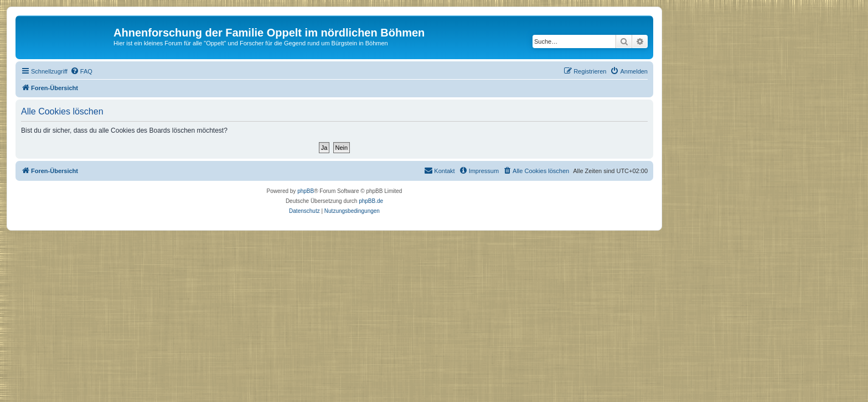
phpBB (306, 191)
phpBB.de (371, 201)
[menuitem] (81, 71)
